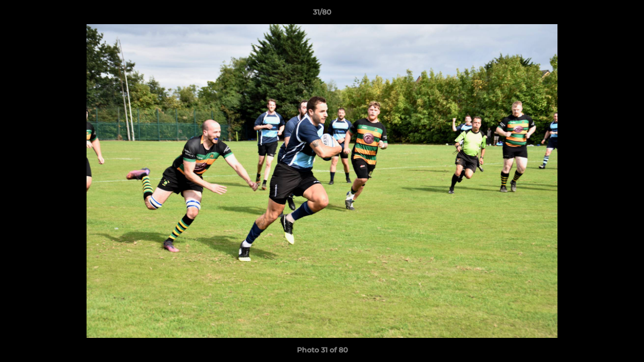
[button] (626, 15)
